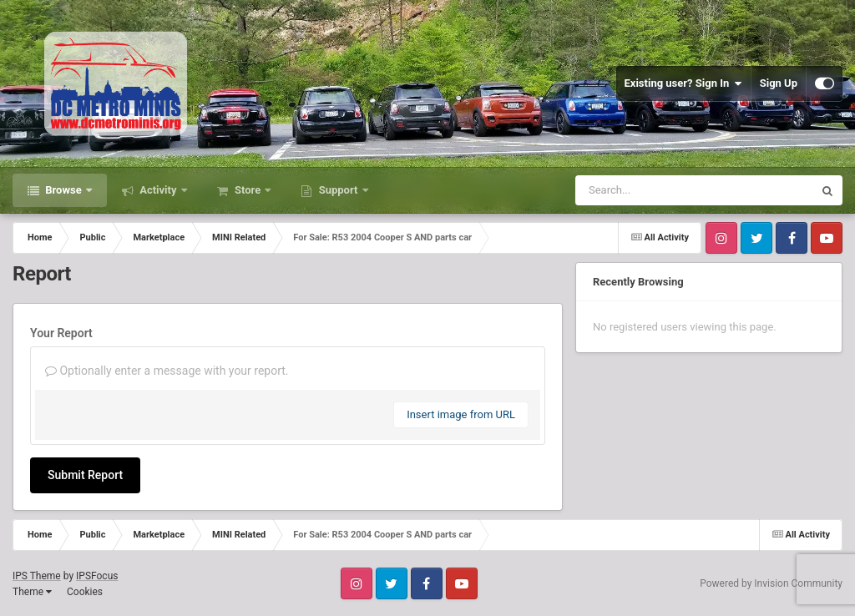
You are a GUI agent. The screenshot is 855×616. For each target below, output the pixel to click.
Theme (32, 592)
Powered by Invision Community (771, 583)
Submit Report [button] (85, 475)
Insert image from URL (461, 414)
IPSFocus (97, 576)
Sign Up (779, 83)
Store (248, 190)
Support (338, 190)
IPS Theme (37, 576)
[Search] (652, 190)
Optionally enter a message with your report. (167, 371)
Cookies (85, 592)
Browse (63, 190)
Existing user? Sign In (683, 83)
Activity (158, 190)
